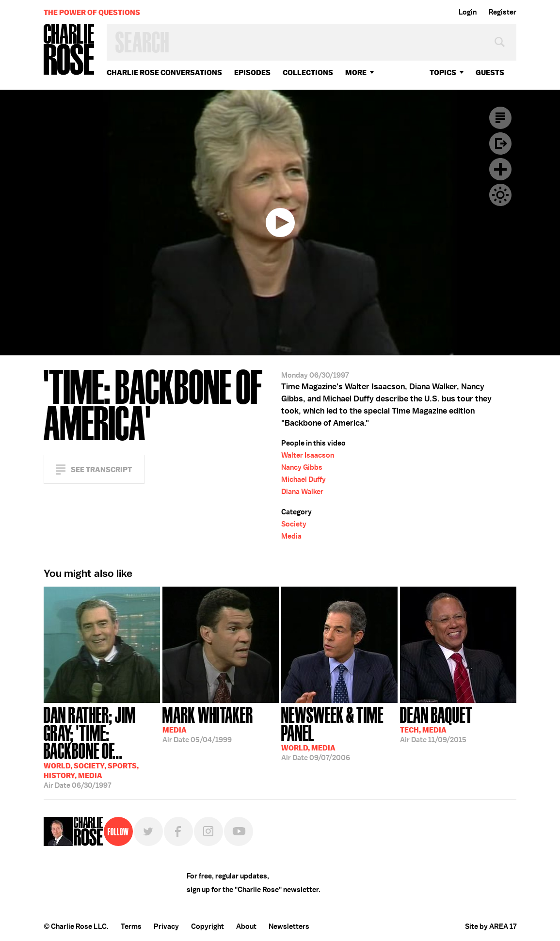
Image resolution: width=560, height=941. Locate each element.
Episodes (252, 72)
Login (468, 12)
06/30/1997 (102, 747)
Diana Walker (302, 492)
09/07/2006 (339, 733)
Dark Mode (500, 195)
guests (490, 72)
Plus (500, 169)
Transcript (500, 118)
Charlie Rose (69, 50)
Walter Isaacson (308, 455)
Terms (131, 926)
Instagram (208, 831)
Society (294, 524)
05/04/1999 (208, 724)
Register (503, 12)
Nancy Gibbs (302, 467)
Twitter (148, 831)
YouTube (239, 831)
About (246, 926)
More (356, 72)
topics (443, 72)
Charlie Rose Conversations (164, 72)
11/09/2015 (436, 724)
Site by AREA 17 (491, 926)
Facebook (178, 831)
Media (291, 536)
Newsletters (289, 926)
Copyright (208, 926)
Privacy (166, 926)
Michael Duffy (304, 479)
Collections (308, 72)
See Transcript (101, 470)
